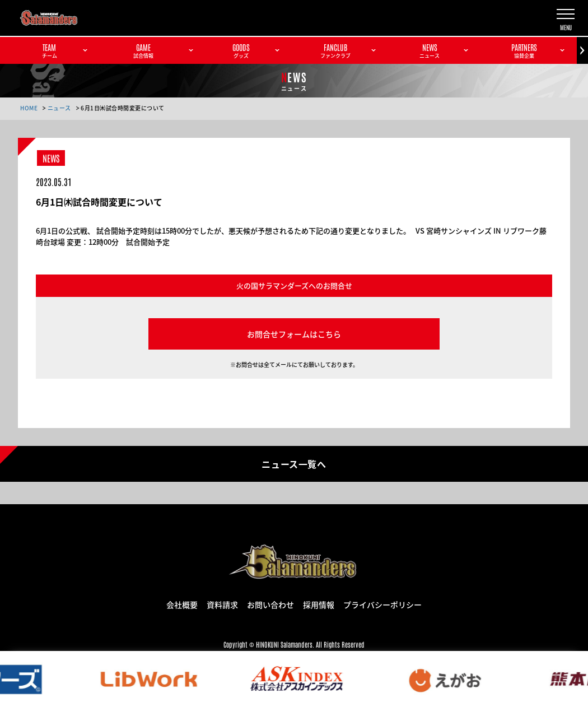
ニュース (59, 108)
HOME (29, 108)
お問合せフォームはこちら (294, 334)
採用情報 (319, 604)
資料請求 (222, 604)
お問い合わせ (270, 604)
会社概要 (182, 604)
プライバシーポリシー (382, 604)
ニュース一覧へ (294, 463)
